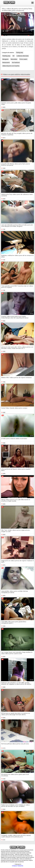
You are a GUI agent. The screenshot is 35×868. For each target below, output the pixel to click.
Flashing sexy (6, 56)
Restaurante (6, 63)
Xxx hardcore (16, 63)
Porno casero (23, 59)
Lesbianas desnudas (23, 56)
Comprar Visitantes (18, 866)
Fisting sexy (20, 53)
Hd (13, 56)
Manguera (5, 59)
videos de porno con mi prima (11, 66)
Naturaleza (14, 59)
